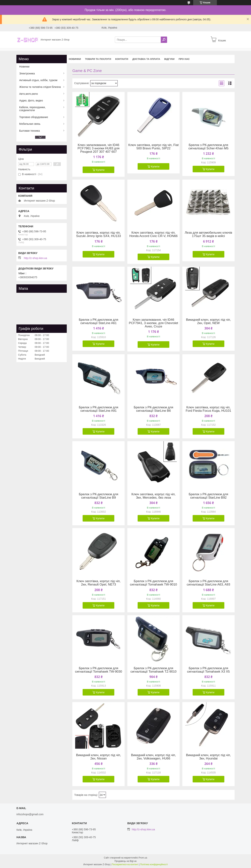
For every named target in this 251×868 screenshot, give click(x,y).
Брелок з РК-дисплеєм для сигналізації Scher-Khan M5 (208, 147)
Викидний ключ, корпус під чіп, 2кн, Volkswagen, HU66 (153, 757)
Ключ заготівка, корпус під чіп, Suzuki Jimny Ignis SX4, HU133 (98, 234)
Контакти (122, 59)
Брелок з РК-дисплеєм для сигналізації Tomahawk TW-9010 (153, 583)
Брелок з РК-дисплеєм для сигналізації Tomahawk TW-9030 (98, 670)
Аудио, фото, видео (31, 101)
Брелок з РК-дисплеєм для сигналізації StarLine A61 (99, 321)
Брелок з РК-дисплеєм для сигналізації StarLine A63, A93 (208, 583)
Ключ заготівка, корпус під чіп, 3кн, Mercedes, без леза (154, 496)
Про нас (184, 59)
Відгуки (169, 59)
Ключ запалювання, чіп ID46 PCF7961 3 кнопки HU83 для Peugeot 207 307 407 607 (99, 148)
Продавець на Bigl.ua (125, 861)
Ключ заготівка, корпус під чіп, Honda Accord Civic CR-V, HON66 (153, 234)
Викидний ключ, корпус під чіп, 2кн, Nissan (98, 757)
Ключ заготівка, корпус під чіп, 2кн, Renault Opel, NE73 (99, 583)
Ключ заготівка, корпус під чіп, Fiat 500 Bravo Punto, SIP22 (153, 147)
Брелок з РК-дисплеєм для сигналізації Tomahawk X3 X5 (208, 670)
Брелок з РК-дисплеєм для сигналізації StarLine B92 (208, 496)
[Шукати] (164, 40)
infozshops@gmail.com (30, 814)
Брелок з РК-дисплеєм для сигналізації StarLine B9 (99, 496)
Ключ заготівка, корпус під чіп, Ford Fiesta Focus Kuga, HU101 (208, 409)
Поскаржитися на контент (125, 864)
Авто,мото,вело (29, 94)
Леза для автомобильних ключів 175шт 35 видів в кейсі (208, 234)
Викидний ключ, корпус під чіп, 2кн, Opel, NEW (208, 321)
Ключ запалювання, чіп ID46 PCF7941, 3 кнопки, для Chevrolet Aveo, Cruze (153, 323)
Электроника (27, 73)
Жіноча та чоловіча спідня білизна (40, 87)
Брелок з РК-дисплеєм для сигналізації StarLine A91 (99, 409)
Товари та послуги (98, 59)
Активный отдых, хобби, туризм (38, 80)
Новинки (75, 59)
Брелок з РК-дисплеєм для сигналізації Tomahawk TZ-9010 (154, 670)
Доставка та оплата (146, 59)
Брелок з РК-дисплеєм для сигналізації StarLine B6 (153, 409)
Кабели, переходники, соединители (32, 109)
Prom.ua (143, 858)
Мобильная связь (30, 124)
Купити (100, 170)
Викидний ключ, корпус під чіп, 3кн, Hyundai (208, 757)
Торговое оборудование (34, 117)
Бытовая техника (29, 131)
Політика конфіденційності (154, 864)
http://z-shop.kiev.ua (35, 258)
